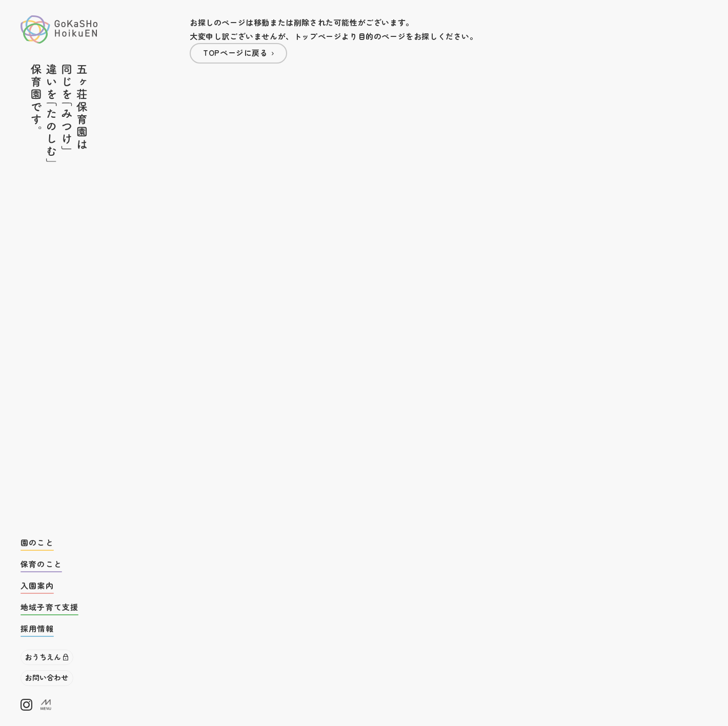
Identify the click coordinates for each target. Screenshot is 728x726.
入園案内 (37, 585)
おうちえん (43, 657)
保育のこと (41, 564)
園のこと (37, 542)
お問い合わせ (47, 677)
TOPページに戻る (235, 53)
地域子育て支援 (49, 607)
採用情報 (37, 628)
